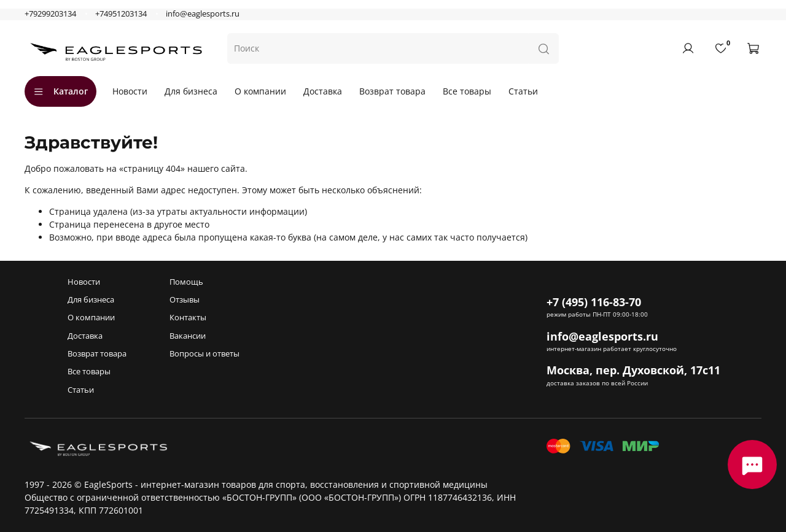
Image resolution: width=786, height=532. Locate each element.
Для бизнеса (191, 91)
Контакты (188, 318)
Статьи (523, 91)
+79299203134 (50, 14)
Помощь (186, 282)
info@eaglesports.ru (203, 14)
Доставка (323, 91)
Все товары (467, 91)
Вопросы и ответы (204, 354)
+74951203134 (121, 14)
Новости (130, 91)
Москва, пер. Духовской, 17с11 (633, 370)
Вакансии (188, 336)
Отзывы (185, 300)
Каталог (60, 91)
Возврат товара (392, 91)
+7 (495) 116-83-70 (594, 302)
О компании (260, 91)
